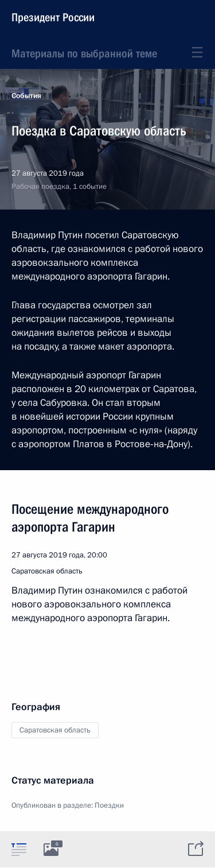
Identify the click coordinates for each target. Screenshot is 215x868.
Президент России (53, 17)
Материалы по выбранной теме (84, 53)
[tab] (19, 849)
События (26, 96)
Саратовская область (55, 730)
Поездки (109, 805)
